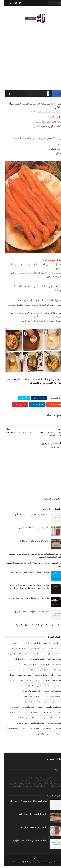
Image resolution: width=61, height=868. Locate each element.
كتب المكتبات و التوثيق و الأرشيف (46, 709)
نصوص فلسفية (53, 736)
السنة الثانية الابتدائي (51, 656)
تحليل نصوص (26, 672)
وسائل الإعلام (39, 736)
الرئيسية (54, 95)
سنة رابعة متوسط (20, 677)
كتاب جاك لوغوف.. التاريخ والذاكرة (30, 543)
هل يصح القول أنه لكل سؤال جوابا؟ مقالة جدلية (25, 600)
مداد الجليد (8, 864)
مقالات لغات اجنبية (33, 725)
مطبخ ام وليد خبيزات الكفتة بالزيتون (29, 140)
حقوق (56, 677)
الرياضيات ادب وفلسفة (17, 645)
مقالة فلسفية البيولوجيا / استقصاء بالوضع (28, 614)
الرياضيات (32, 645)
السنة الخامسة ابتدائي (14, 656)
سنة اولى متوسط (37, 677)
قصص (16, 683)
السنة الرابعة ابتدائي (51, 661)
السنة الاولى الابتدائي (51, 651)
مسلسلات (10, 715)
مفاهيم (56, 720)
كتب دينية (55, 715)
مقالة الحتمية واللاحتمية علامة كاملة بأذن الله (26, 517)
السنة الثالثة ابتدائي (33, 651)
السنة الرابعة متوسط (33, 661)
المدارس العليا (16, 661)
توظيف (7, 672)
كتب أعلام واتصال (39, 688)
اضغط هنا (32, 381)
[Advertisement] (31, 56)
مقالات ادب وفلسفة (42, 720)
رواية (49, 677)
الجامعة (43, 645)
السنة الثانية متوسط (33, 656)
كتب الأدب (25, 688)
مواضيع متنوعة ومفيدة (13, 731)
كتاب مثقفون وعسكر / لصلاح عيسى (30, 530)
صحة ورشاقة (54, 683)
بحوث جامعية (54, 667)
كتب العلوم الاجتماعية (29, 704)
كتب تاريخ (11, 709)
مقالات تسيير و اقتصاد (23, 720)
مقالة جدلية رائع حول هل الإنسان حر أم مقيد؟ (26, 574)
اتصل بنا (32, 788)
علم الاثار (35, 683)
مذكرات (20, 715)
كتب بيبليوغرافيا (24, 709)
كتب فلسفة (43, 715)
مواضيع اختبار (43, 731)
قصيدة (8, 683)
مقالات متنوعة (18, 725)
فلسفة (25, 683)
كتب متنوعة (31, 715)
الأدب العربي (54, 645)
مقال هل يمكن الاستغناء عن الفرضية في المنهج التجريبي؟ (36, 627)
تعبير (15, 672)
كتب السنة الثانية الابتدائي (49, 699)
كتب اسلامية (54, 688)
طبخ (27, 114)
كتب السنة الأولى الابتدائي (49, 693)
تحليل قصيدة (39, 672)
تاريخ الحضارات (53, 672)
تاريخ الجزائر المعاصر (24, 667)
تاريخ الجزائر (41, 667)
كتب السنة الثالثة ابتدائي (27, 693)
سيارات (7, 677)
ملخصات (55, 731)
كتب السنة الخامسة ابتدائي (26, 699)
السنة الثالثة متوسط (14, 651)
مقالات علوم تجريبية (51, 725)
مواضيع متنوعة (29, 731)
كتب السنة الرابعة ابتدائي (49, 704)
